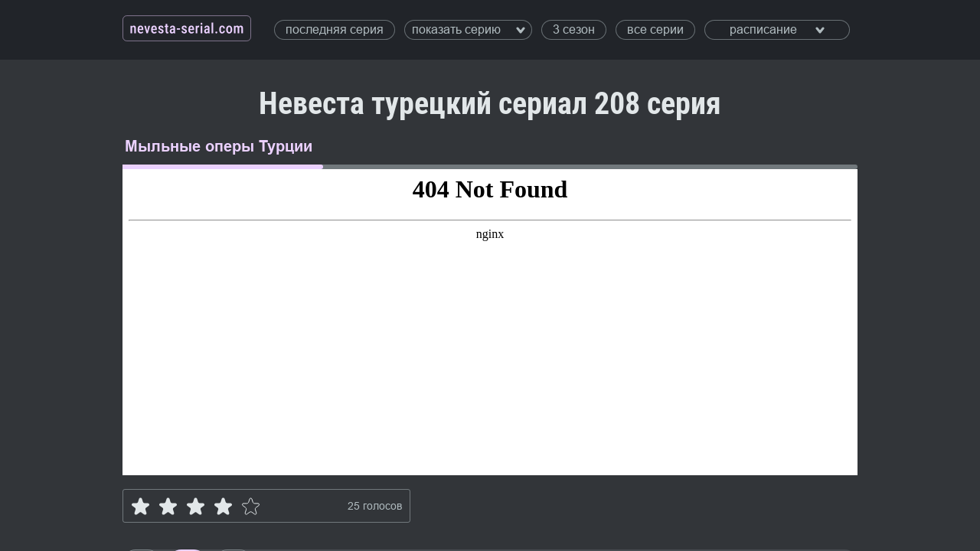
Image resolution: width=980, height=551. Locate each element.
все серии (655, 29)
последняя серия (335, 29)
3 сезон (574, 29)
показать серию (469, 29)
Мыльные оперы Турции (219, 146)
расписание (777, 29)
